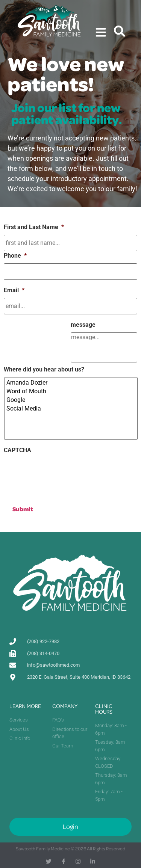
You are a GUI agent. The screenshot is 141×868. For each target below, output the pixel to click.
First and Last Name (34, 227)
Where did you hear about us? (44, 369)
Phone (15, 256)
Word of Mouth (71, 391)
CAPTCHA (17, 450)
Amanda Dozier (71, 383)
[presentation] (61, 472)
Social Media (71, 408)
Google (71, 400)
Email (14, 290)
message (83, 325)
